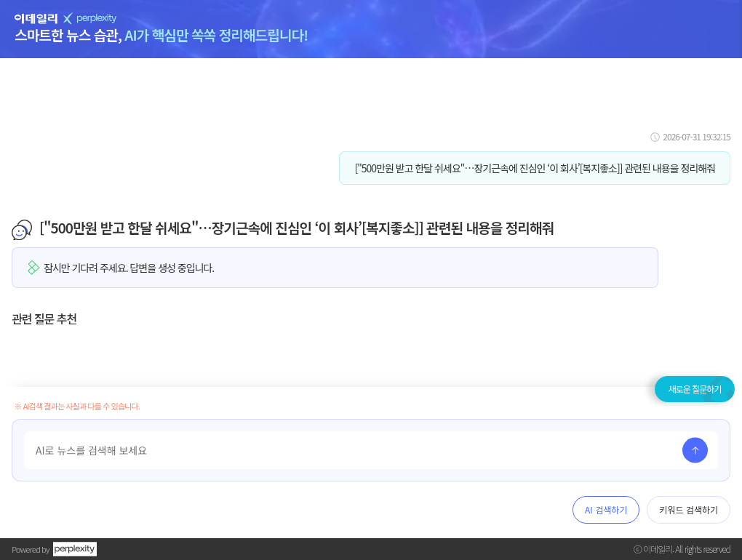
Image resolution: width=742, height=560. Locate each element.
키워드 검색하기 (689, 509)
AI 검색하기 (606, 509)
